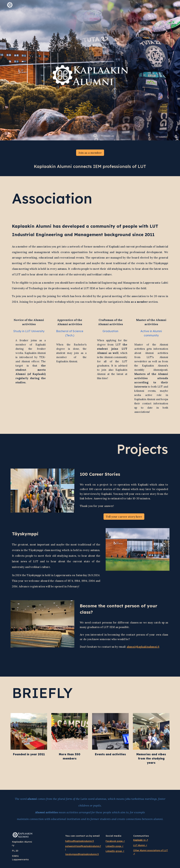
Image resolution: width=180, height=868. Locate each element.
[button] (176, 5)
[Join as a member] (90, 153)
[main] (90, 166)
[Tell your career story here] (124, 517)
